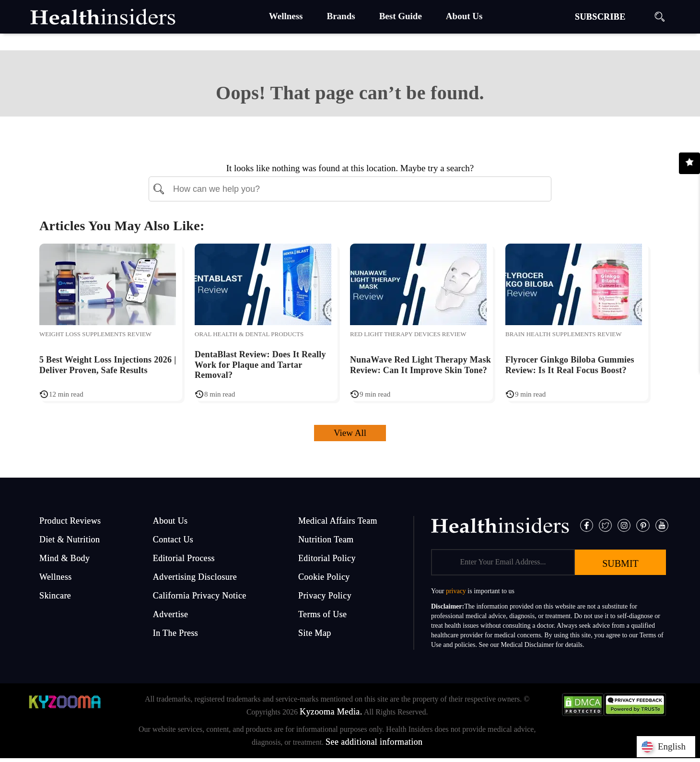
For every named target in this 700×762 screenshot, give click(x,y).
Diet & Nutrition (70, 539)
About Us (170, 521)
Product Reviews (70, 521)
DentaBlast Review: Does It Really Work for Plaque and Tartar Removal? (260, 365)
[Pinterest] (643, 524)
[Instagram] (624, 524)
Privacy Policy (325, 596)
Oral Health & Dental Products (249, 334)
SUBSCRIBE (600, 17)
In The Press (175, 633)
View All (350, 433)
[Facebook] (587, 524)
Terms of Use (323, 614)
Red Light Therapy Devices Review (408, 334)
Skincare (55, 596)
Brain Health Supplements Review (564, 334)
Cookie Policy (324, 577)
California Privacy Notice (200, 596)
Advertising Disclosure (195, 577)
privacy (456, 591)
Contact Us (173, 539)
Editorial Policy (327, 558)
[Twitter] (605, 524)
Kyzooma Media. (331, 712)
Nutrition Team (326, 539)
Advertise (171, 614)
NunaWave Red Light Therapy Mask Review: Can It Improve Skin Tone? (420, 365)
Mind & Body (64, 558)
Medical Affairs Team (338, 521)
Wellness (56, 577)
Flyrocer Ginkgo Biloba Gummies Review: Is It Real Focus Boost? (570, 365)
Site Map (315, 633)
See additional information (374, 742)
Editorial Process (184, 558)
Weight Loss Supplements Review (95, 334)
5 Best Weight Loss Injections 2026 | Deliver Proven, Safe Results (108, 365)
